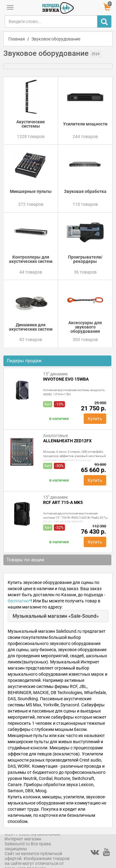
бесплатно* (19, 601)
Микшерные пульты (31, 191)
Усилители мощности (85, 124)
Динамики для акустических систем (31, 327)
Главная (17, 39)
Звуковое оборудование (56, 39)
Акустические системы (31, 124)
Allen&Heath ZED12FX (67, 441)
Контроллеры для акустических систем (31, 259)
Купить (95, 419)
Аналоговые (56, 436)
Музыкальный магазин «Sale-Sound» (56, 616)
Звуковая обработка (85, 191)
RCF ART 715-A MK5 (63, 502)
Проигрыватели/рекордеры (85, 259)
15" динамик (56, 374)
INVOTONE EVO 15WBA (66, 379)
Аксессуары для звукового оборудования (85, 327)
